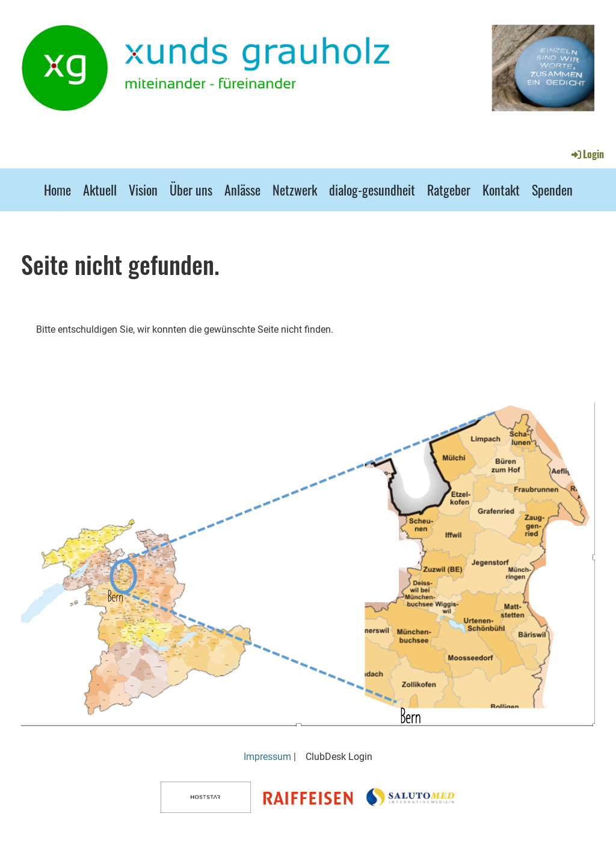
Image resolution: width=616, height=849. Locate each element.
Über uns (191, 190)
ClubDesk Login (339, 757)
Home (57, 190)
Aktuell (100, 190)
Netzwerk (295, 190)
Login (587, 154)
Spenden (552, 190)
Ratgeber (449, 190)
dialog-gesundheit (372, 190)
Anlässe (242, 190)
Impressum (267, 757)
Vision (143, 190)
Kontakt (501, 190)
